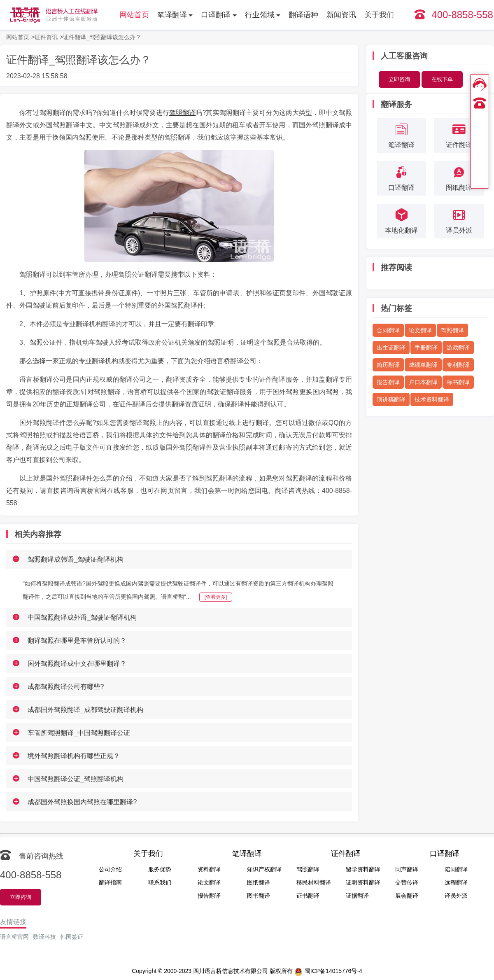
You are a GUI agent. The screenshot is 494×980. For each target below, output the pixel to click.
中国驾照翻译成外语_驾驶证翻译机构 (82, 617)
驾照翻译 (182, 113)
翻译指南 (110, 882)
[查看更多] (216, 597)
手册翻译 (426, 348)
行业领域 (260, 15)
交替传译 (407, 882)
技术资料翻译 (432, 399)
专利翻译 (458, 365)
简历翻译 (388, 365)
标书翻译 (458, 382)
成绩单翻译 (423, 365)
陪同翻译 (456, 869)
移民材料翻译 (314, 882)
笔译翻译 (172, 15)
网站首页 (134, 15)
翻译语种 (303, 15)
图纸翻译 (259, 882)
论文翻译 (420, 330)
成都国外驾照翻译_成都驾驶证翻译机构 (85, 710)
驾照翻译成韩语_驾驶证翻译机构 (76, 559)
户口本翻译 (423, 382)
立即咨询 (399, 79)
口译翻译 (216, 15)
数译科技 (44, 937)
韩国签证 (72, 937)
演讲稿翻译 (391, 399)
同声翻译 (407, 869)
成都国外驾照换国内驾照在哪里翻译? (82, 802)
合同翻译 (388, 330)
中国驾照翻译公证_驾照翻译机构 (76, 779)
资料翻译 (209, 869)
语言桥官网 (14, 937)
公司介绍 (110, 869)
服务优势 (160, 869)
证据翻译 (357, 896)
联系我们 (160, 882)
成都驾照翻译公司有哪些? (66, 687)
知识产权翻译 (264, 869)
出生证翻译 (391, 348)
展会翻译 (407, 896)
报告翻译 (388, 382)
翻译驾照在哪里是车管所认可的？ (77, 640)
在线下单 (442, 79)
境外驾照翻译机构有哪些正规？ (74, 756)
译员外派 (456, 896)
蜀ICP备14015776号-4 (328, 972)
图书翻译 (259, 896)
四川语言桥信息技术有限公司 (231, 971)
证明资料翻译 (363, 882)
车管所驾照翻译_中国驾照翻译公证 (79, 733)
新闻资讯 (341, 15)
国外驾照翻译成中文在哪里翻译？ (77, 664)
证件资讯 (46, 37)
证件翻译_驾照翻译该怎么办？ (102, 37)
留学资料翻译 (363, 869)
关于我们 (379, 15)
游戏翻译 (458, 348)
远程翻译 (456, 882)
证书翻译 (308, 896)
